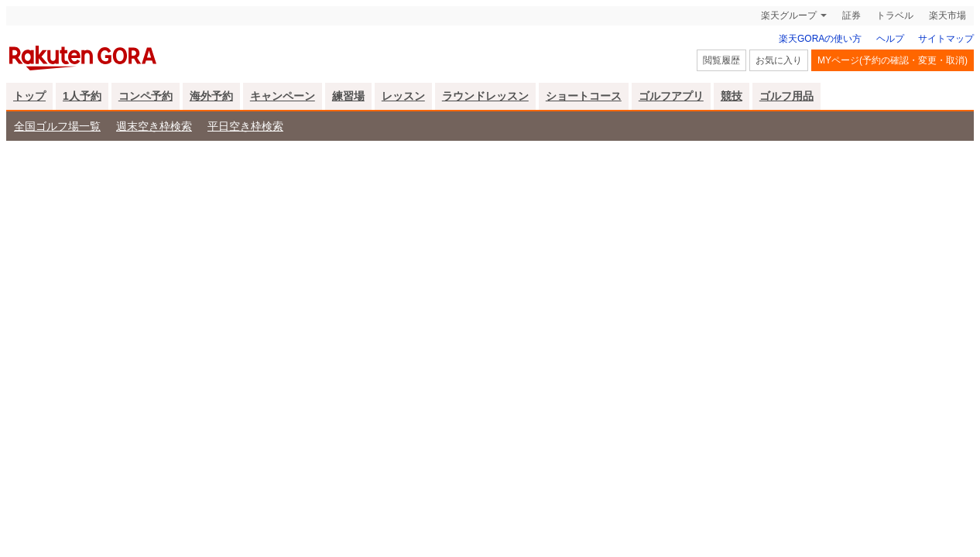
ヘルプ (890, 39)
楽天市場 (947, 15)
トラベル (895, 15)
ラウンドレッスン (485, 96)
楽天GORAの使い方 (820, 39)
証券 (852, 15)
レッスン (403, 96)
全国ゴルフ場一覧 (57, 126)
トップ (29, 96)
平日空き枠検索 (245, 126)
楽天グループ (789, 15)
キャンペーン (283, 96)
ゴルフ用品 (786, 96)
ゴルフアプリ (671, 96)
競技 (732, 96)
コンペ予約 (146, 96)
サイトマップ (946, 39)
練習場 (348, 96)
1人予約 (82, 96)
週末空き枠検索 (154, 126)
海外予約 (211, 96)
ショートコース (584, 96)
